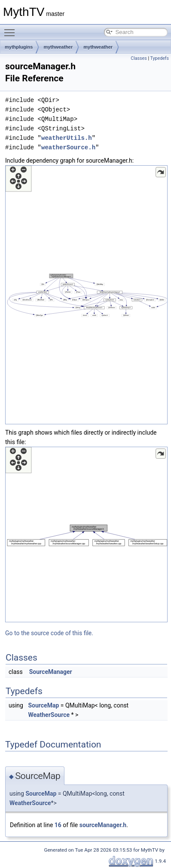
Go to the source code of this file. (49, 633)
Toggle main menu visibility (12, 29)
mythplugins (19, 47)
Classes (139, 58)
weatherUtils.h (67, 138)
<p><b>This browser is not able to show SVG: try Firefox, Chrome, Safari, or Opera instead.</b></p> (86, 295)
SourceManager (51, 672)
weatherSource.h (68, 147)
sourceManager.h (103, 825)
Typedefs (159, 58)
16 (58, 825)
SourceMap (43, 705)
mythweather (58, 47)
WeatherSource (49, 715)
